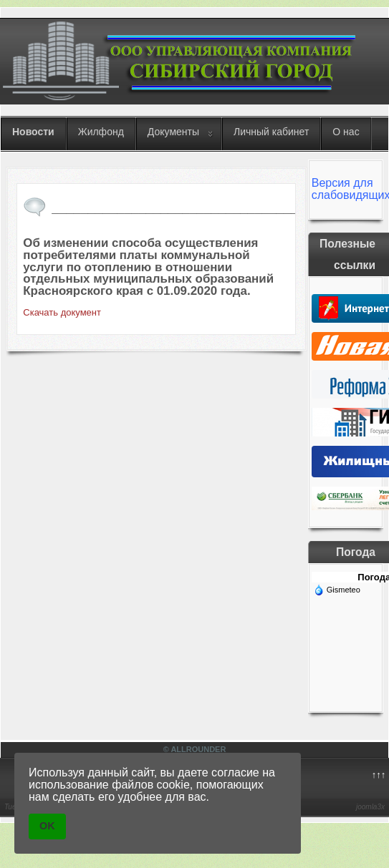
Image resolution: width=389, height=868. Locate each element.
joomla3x (370, 807)
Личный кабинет (271, 132)
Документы (173, 132)
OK (47, 826)
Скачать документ (62, 312)
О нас (346, 132)
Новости (33, 132)
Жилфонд (101, 132)
